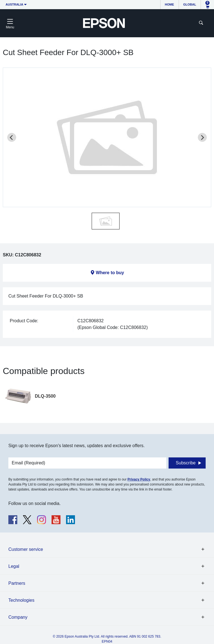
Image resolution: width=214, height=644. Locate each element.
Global (190, 4)
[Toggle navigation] (10, 23)
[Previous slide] (12, 137)
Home (170, 4)
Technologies (21, 600)
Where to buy (110, 273)
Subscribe (186, 463)
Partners (17, 583)
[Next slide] (202, 137)
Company (18, 617)
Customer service (26, 549)
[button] (106, 221)
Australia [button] (14, 4)
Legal (14, 566)
